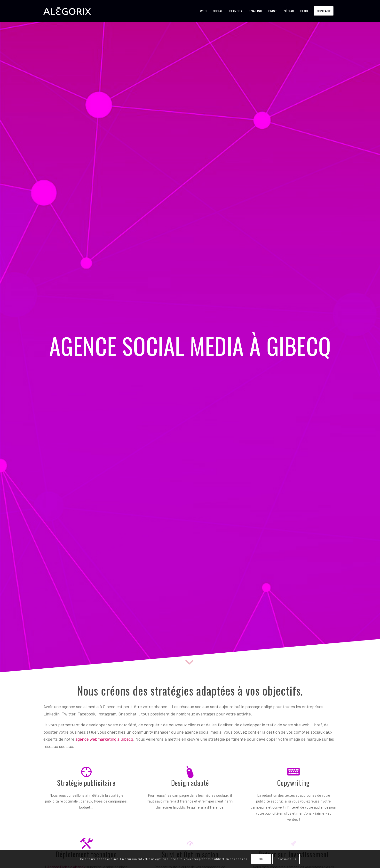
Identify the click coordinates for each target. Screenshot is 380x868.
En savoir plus (286, 859)
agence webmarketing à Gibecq (104, 739)
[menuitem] (203, 11)
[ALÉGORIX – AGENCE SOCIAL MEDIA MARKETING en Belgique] (67, 11)
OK (261, 859)
